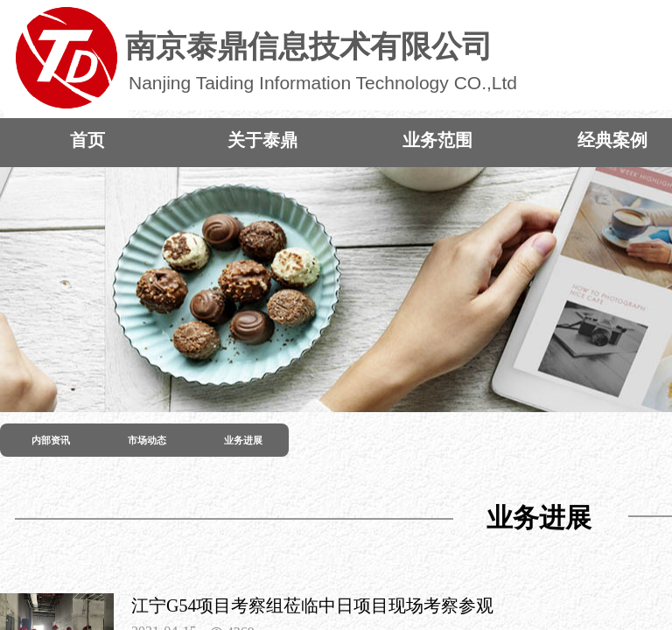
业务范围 (437, 140)
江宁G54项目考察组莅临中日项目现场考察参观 (312, 605)
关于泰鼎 (262, 140)
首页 (87, 140)
